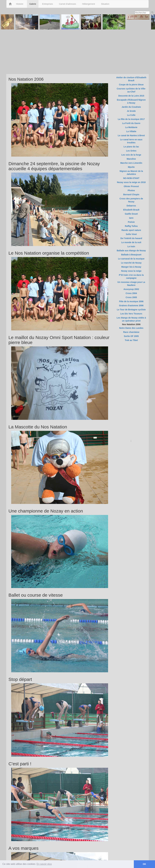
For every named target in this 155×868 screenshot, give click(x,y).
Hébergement (89, 4)
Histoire (20, 4)
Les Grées (131, 151)
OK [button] (144, 864)
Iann (131, 218)
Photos (131, 190)
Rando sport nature (131, 230)
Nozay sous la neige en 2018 (131, 182)
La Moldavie (131, 127)
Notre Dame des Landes (131, 328)
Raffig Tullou (131, 226)
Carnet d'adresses (67, 4)
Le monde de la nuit (131, 242)
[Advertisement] (77, 51)
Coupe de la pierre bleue (131, 85)
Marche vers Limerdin (131, 163)
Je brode (131, 111)
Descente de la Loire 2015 (131, 96)
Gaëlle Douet (131, 214)
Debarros (131, 206)
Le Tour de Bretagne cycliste (131, 310)
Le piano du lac (131, 147)
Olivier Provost (131, 186)
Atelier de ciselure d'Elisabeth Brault (131, 79)
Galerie (33, 4)
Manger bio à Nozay (131, 267)
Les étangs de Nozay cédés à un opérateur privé (131, 319)
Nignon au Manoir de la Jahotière (131, 173)
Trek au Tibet (131, 340)
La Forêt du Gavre (131, 123)
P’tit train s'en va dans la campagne (131, 276)
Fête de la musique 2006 (131, 301)
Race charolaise (131, 332)
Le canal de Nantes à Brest (131, 135)
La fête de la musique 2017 (131, 119)
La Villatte (131, 131)
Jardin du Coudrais (131, 107)
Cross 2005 (131, 297)
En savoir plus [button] (44, 864)
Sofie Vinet (131, 234)
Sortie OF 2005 (131, 336)
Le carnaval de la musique (131, 259)
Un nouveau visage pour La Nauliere (131, 284)
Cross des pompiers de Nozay (131, 200)
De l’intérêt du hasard (131, 238)
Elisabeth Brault (131, 210)
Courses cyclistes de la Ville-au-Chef (131, 90)
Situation (105, 4)
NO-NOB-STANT (131, 178)
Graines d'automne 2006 (131, 305)
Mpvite (131, 167)
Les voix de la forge (131, 155)
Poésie (131, 222)
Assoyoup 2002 (131, 289)
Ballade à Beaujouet (131, 255)
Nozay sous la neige (131, 271)
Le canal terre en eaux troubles (131, 141)
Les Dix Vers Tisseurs (131, 314)
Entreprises (48, 4)
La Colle (131, 115)
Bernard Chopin (131, 194)
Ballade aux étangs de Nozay (131, 251)
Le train (131, 246)
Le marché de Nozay (131, 263)
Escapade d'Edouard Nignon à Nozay (131, 101)
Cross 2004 (131, 293)
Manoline (131, 159)
